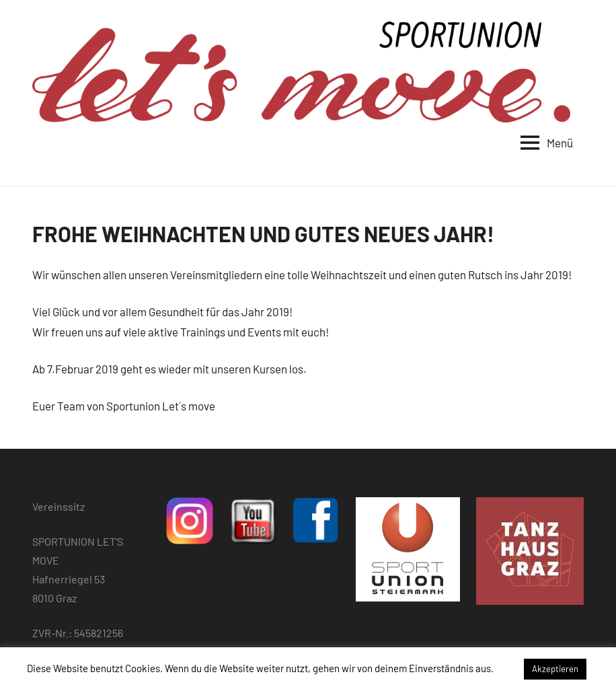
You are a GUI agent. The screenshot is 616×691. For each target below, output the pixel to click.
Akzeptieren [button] (555, 669)
